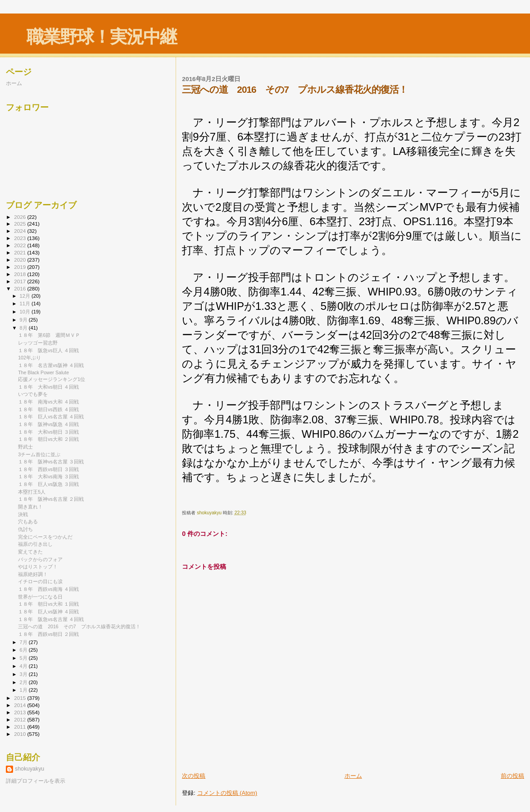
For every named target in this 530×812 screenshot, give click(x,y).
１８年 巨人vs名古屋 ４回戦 (51, 417)
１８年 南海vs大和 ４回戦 (48, 402)
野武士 (25, 447)
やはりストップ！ (38, 567)
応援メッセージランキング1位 (52, 379)
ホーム (353, 776)
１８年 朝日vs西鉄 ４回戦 (48, 409)
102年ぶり (29, 358)
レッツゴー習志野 (38, 343)
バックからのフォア (40, 559)
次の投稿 (194, 776)
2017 (20, 281)
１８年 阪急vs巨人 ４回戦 (48, 350)
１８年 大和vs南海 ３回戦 (48, 476)
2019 (20, 267)
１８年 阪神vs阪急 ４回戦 (48, 424)
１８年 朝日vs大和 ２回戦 (48, 439)
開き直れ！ (30, 507)
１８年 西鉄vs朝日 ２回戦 (48, 634)
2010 (20, 734)
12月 (26, 296)
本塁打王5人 (32, 492)
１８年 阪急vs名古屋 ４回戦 (51, 619)
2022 (20, 245)
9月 (24, 320)
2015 (20, 698)
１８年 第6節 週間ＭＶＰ (49, 335)
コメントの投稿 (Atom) (227, 793)
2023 (20, 238)
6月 (24, 650)
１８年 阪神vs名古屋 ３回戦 (51, 462)
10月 (26, 312)
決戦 (23, 514)
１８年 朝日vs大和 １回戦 (48, 604)
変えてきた (30, 552)
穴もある (28, 522)
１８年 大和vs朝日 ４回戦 (48, 387)
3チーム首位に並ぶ (39, 454)
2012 (20, 719)
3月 (24, 674)
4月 (24, 666)
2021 (20, 252)
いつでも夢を (33, 394)
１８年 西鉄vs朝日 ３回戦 (48, 469)
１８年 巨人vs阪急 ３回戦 (48, 484)
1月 (24, 690)
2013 (20, 712)
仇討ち (25, 529)
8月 (24, 328)
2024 (20, 231)
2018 (20, 274)
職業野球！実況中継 (102, 37)
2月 (24, 682)
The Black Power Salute (43, 372)
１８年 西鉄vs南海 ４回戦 (48, 589)
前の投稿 (512, 776)
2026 (20, 217)
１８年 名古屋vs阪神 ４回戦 (51, 365)
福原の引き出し (35, 544)
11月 (26, 304)
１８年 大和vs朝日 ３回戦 (48, 432)
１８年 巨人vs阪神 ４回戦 (48, 612)
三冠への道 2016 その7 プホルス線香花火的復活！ (79, 626)
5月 (24, 658)
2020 (20, 260)
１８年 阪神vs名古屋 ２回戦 (51, 499)
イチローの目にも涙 (40, 581)
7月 (24, 642)
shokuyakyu (29, 769)
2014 (20, 705)
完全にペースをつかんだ (45, 537)
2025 (20, 224)
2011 (20, 727)
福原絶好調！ (33, 574)
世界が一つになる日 (40, 597)
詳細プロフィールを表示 (36, 781)
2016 (20, 288)
